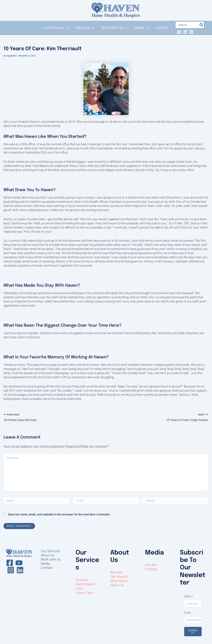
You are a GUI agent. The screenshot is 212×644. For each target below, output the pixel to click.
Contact (47, 568)
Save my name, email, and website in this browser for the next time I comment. (59, 514)
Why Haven (119, 581)
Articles (151, 565)
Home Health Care (86, 586)
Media (45, 564)
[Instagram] (191, 32)
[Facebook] (179, 32)
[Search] (201, 25)
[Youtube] (19, 563)
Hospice (82, 580)
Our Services (50, 551)
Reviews (117, 572)
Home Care (84, 593)
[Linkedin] (185, 32)
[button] (66, 28)
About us (47, 555)
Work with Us (51, 560)
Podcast (151, 569)
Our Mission (119, 577)
